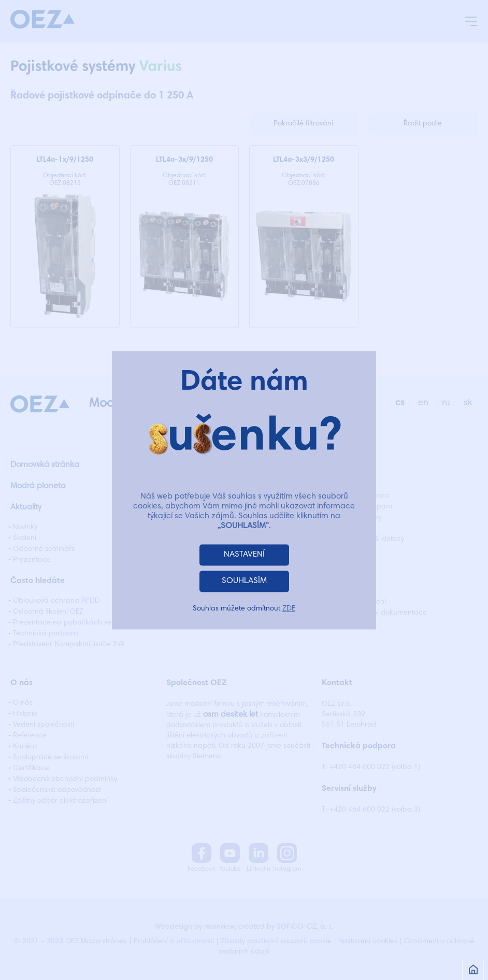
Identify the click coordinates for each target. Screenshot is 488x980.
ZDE (289, 609)
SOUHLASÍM (244, 581)
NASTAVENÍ (244, 555)
